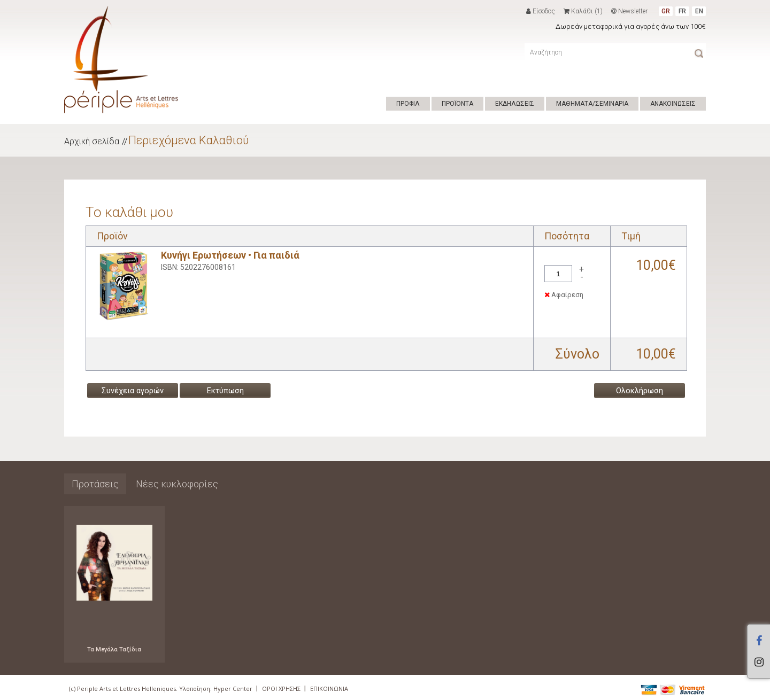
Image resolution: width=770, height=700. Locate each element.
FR (682, 11)
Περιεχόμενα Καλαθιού (188, 140)
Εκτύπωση (225, 391)
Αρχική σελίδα (92, 141)
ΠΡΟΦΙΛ (408, 104)
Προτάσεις (95, 484)
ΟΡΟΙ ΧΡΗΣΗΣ (281, 689)
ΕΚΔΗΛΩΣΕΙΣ (515, 104)
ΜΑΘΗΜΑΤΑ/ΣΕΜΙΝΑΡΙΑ (592, 104)
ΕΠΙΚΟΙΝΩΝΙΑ (329, 689)
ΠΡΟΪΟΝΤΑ (457, 104)
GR (666, 11)
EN (699, 11)
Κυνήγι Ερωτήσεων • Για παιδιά (230, 255)
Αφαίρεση (564, 295)
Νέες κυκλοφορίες (177, 484)
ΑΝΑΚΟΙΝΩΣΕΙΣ (673, 104)
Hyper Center (233, 689)
